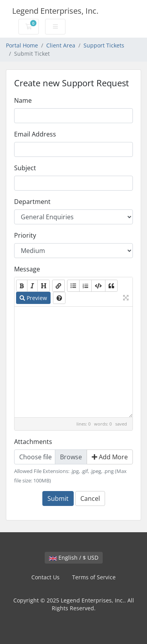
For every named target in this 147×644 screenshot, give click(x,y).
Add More (110, 457)
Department (32, 202)
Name (23, 100)
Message (27, 269)
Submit (58, 498)
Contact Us (45, 577)
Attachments (33, 442)
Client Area (61, 45)
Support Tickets (104, 45)
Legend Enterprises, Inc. (55, 11)
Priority (25, 235)
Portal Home (22, 45)
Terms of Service (94, 577)
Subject (25, 168)
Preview (33, 298)
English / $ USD (74, 558)
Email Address (35, 134)
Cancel (90, 498)
